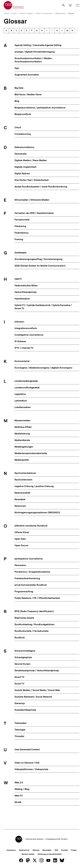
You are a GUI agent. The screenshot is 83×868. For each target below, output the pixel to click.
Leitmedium (21, 401)
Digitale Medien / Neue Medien (31, 160)
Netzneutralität (22, 493)
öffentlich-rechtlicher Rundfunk (31, 526)
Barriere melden (28, 854)
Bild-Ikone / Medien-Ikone (28, 94)
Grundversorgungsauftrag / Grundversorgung (38, 259)
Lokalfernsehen (23, 407)
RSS (56, 850)
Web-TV (19, 796)
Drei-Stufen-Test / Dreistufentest (32, 180)
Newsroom (20, 506)
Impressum (11, 850)
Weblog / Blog (22, 789)
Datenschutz (24, 850)
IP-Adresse (20, 341)
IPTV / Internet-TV (24, 348)
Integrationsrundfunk (26, 328)
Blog (17, 101)
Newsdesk (20, 499)
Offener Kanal (22, 532)
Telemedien (21, 723)
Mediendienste (22, 440)
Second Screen (22, 664)
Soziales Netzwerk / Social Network (33, 697)
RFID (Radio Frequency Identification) (34, 611)
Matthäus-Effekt (23, 427)
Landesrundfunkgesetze (27, 388)
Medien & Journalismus (44, 13)
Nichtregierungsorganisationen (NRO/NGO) (37, 512)
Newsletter (47, 850)
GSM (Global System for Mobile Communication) (40, 266)
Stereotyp (20, 703)
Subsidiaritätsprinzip (25, 710)
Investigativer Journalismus (29, 335)
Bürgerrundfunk (23, 114)
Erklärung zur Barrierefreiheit (50, 854)
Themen (6, 13)
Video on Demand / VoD (27, 763)
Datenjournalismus (24, 147)
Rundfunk (20, 638)
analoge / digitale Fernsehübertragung (35, 52)
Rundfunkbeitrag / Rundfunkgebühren (34, 624)
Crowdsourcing (23, 134)
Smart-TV (19, 677)
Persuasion (20, 565)
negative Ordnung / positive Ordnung (34, 486)
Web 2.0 (19, 782)
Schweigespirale (23, 657)
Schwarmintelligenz (25, 651)
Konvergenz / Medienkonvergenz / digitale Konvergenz (43, 368)
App (17, 68)
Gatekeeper (21, 253)
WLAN (18, 802)
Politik (15, 13)
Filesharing (20, 226)
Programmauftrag (24, 591)
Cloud (18, 127)
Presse (74, 850)
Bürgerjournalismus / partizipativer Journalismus (40, 108)
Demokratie (21, 154)
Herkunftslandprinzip (26, 292)
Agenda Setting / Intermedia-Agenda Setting (38, 45)
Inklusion (19, 322)
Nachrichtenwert (23, 480)
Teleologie (20, 730)
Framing (19, 239)
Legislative (20, 394)
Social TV (19, 684)
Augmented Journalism (27, 75)
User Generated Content (27, 749)
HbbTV (18, 279)
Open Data (20, 539)
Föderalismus (22, 233)
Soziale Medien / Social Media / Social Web (37, 690)
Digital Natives (22, 173)
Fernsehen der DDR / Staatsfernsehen (34, 213)
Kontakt (65, 850)
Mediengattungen (24, 447)
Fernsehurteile (22, 220)
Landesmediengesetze (26, 381)
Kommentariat (22, 361)
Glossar (71, 13)
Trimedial (19, 736)
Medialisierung (22, 434)
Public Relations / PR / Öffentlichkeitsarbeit (37, 598)
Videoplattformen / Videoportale (31, 769)
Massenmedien (22, 420)
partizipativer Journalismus (29, 559)
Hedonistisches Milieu (26, 285)
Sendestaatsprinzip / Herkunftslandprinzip (37, 670)
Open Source (21, 545)
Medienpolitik (60, 13)
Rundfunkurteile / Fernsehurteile (31, 631)
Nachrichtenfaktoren (25, 473)
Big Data (19, 88)
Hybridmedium (22, 299)
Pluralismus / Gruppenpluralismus (32, 572)
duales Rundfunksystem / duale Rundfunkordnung (41, 187)
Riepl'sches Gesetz (24, 618)
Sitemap (36, 850)
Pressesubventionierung (27, 578)
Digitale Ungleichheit (25, 167)
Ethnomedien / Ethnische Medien (32, 200)
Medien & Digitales (26, 13)
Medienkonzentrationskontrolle (31, 453)
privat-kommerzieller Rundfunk (31, 585)
